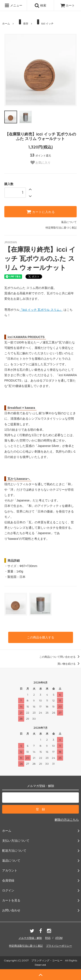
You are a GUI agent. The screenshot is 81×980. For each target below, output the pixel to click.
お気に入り (41, 163)
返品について (69, 222)
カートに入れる (41, 212)
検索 (40, 5)
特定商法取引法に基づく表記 (26, 946)
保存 (22, 22)
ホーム (6, 24)
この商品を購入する (41, 637)
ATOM (59, 938)
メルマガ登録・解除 (30, 938)
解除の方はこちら (67, 820)
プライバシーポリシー (59, 946)
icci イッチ (44, 22)
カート (68, 5)
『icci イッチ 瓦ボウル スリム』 (41, 310)
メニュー (13, 5)
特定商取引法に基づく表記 (61, 228)
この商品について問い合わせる (60, 657)
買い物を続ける (69, 664)
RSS (48, 938)
